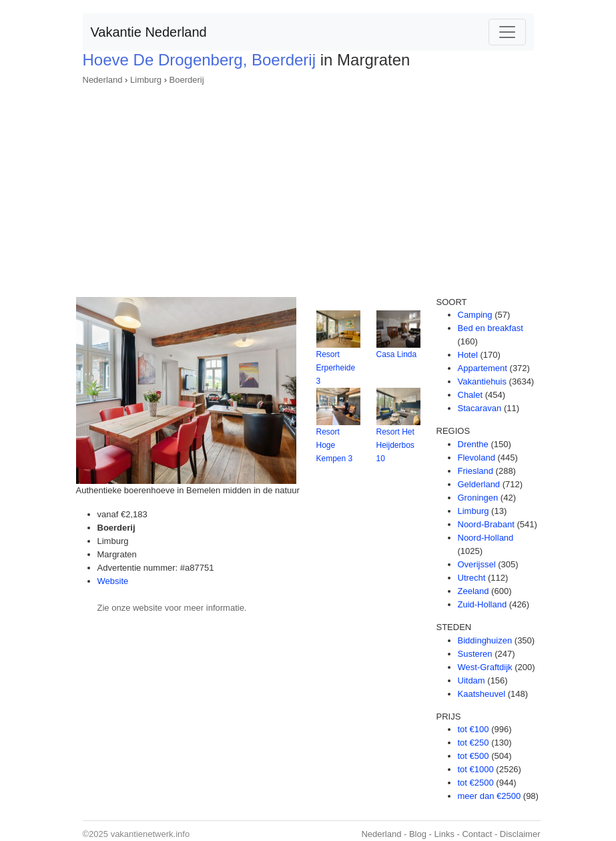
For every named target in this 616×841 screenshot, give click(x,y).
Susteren (475, 654)
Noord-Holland (486, 538)
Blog (418, 834)
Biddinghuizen (485, 640)
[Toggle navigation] (507, 32)
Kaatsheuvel (482, 694)
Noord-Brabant (486, 524)
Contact (477, 834)
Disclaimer (520, 834)
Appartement (483, 368)
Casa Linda (397, 354)
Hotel (468, 355)
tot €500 (474, 756)
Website (113, 581)
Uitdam (472, 680)
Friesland (476, 471)
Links (444, 834)
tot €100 (474, 729)
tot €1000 (476, 769)
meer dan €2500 (490, 796)
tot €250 (474, 743)
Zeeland (474, 591)
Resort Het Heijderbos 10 (395, 445)
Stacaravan (480, 408)
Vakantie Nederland (149, 32)
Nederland (103, 80)
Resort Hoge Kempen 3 (335, 445)
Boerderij (187, 80)
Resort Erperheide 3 (336, 368)
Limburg (146, 80)
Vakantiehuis (482, 381)
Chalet (471, 395)
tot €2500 (476, 783)
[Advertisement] (308, 187)
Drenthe (473, 444)
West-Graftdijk (485, 667)
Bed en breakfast (491, 328)
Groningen (478, 498)
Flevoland (477, 458)
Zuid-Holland (483, 604)
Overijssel (477, 564)
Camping (475, 315)
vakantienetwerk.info (150, 834)
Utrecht (472, 578)
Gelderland (479, 484)
